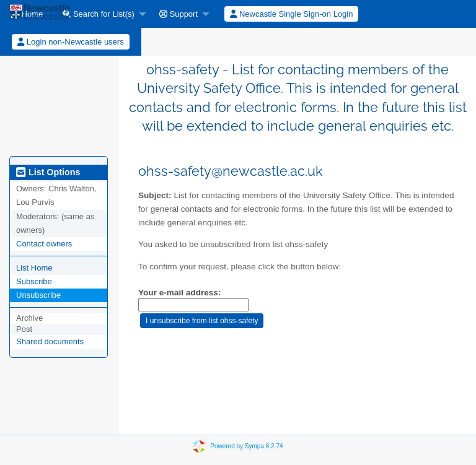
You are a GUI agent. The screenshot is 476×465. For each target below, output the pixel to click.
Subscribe (34, 281)
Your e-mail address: (179, 293)
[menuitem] (101, 14)
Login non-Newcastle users (70, 42)
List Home (34, 268)
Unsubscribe (38, 295)
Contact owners (44, 244)
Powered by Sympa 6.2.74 (246, 446)
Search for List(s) (99, 14)
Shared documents (50, 341)
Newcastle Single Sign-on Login (291, 14)
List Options (48, 172)
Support (178, 14)
